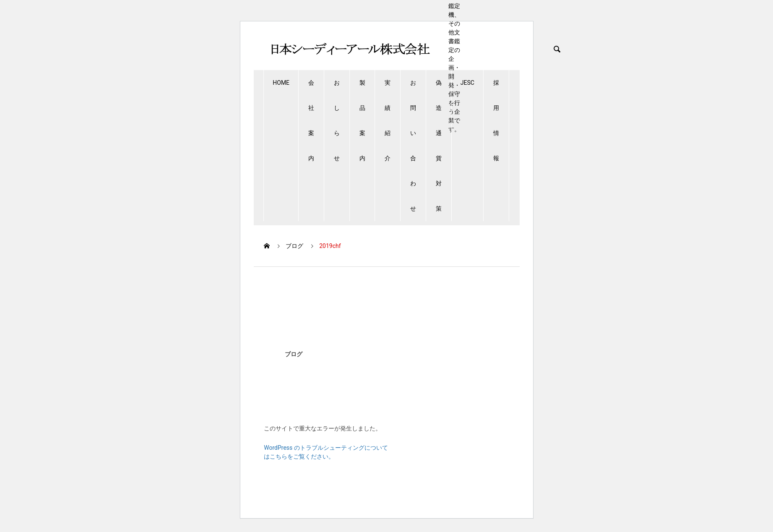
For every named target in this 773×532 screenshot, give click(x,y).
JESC (467, 83)
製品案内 (362, 120)
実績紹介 (388, 120)
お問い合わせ (413, 146)
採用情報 (496, 120)
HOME (281, 83)
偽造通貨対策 (439, 146)
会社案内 (311, 120)
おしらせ (337, 120)
